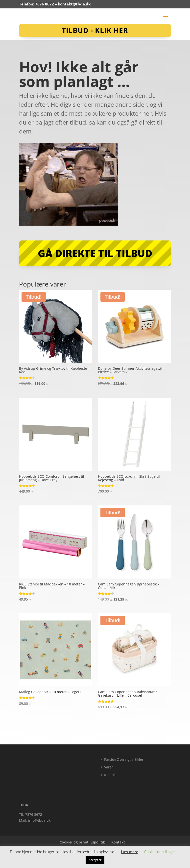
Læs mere (130, 852)
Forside (110, 759)
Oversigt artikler (130, 759)
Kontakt (110, 775)
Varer (109, 767)
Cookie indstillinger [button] (160, 852)
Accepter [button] (95, 860)
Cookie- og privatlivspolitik (82, 842)
